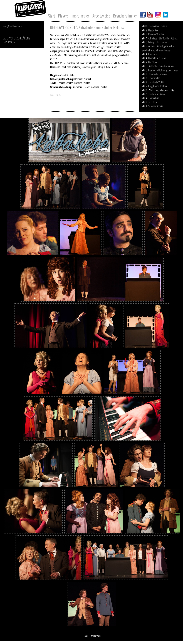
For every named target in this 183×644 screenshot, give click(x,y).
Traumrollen (154, 78)
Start (51, 16)
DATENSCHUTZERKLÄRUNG (16, 38)
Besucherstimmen (125, 16)
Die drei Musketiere (158, 26)
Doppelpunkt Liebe (157, 58)
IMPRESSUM (9, 42)
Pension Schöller (156, 34)
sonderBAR (154, 98)
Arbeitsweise (101, 16)
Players (63, 16)
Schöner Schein (156, 106)
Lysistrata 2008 (156, 82)
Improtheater (80, 16)
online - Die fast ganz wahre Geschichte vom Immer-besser (158, 48)
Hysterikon (153, 30)
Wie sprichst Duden (158, 42)
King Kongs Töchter (158, 86)
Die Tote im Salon (157, 94)
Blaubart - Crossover (158, 74)
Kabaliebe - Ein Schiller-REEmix (163, 38)
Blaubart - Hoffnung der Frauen (163, 70)
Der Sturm (153, 62)
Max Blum (153, 102)
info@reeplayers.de (12, 26)
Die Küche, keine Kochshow (161, 66)
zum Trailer (56, 95)
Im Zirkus (153, 54)
